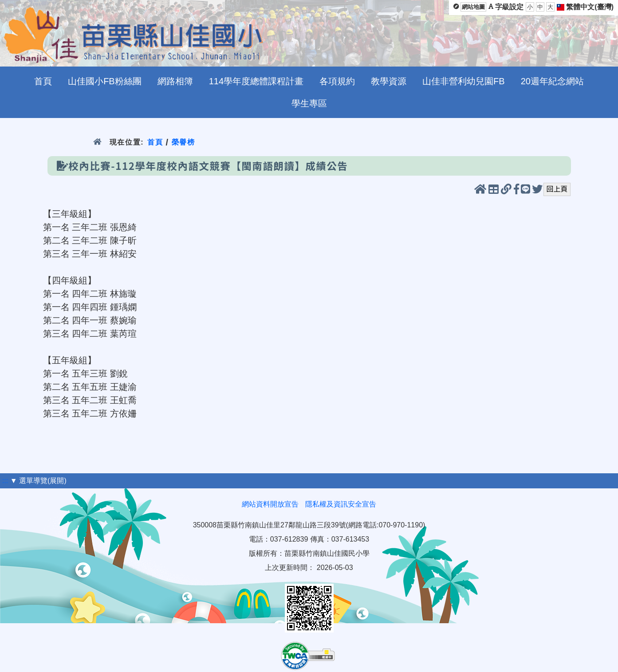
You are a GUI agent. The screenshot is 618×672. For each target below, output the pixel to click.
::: (5, 481)
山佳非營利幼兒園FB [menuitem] (464, 81)
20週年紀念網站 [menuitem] (552, 81)
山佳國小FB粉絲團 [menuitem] (105, 81)
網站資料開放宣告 (270, 504)
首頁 (155, 142)
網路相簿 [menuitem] (175, 81)
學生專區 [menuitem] (309, 103)
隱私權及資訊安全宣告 (341, 504)
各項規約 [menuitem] (337, 81)
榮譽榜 (183, 142)
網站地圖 (473, 7)
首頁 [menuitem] (43, 81)
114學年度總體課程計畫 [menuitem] (256, 81)
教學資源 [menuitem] (389, 81)
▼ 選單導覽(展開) (38, 481)
